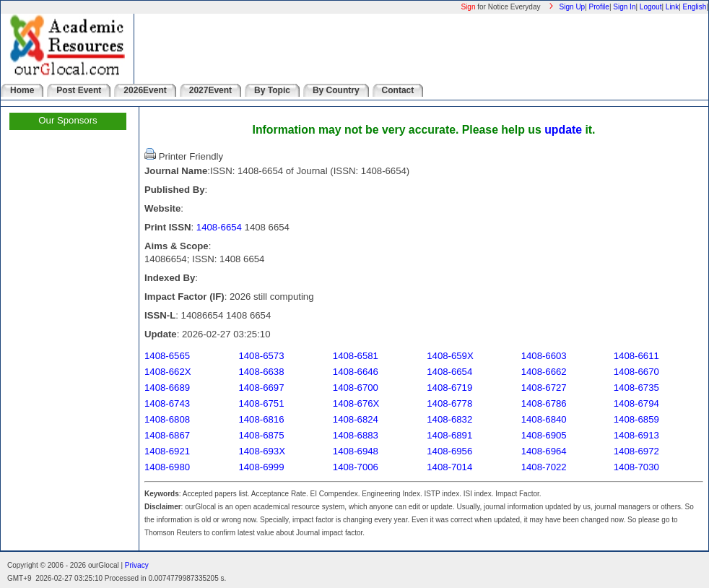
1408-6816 (261, 419)
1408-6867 (167, 435)
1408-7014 (449, 467)
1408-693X (262, 451)
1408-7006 (356, 467)
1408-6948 (356, 451)
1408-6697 (261, 388)
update (563, 130)
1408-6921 (167, 451)
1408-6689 (167, 388)
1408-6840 (544, 419)
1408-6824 (356, 419)
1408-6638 (261, 372)
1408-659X (450, 356)
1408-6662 (544, 372)
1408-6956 (449, 451)
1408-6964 (544, 451)
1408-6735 (636, 388)
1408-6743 (167, 403)
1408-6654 (219, 227)
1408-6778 (449, 403)
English (695, 7)
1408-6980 (167, 467)
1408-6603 (544, 356)
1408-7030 (636, 467)
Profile (599, 7)
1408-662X (168, 372)
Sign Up (573, 7)
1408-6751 (261, 403)
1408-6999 (261, 467)
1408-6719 (449, 388)
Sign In (624, 7)
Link (672, 7)
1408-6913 (636, 435)
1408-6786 (544, 403)
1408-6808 (167, 419)
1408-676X (356, 403)
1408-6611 (636, 356)
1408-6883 (356, 435)
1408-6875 (261, 435)
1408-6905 (544, 435)
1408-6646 (356, 372)
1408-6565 (167, 356)
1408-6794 (636, 403)
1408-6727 (544, 388)
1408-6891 (449, 435)
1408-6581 (356, 356)
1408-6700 (356, 388)
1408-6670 (636, 372)
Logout (651, 7)
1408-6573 (261, 356)
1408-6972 (636, 451)
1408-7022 (544, 467)
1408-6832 (449, 419)
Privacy (137, 565)
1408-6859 (636, 419)
